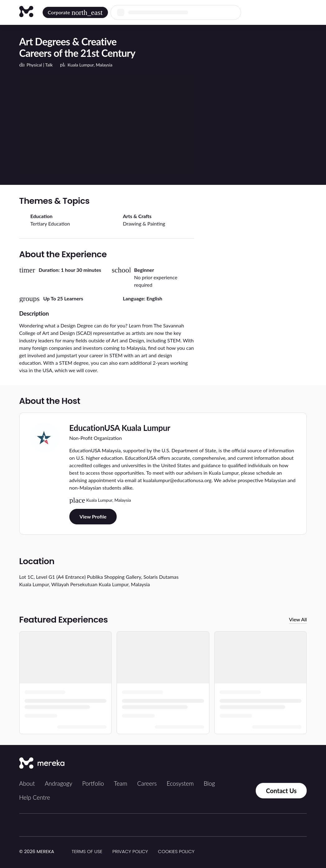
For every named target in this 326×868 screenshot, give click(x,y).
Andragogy (58, 783)
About (27, 783)
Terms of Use (87, 851)
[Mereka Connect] (42, 764)
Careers (147, 783)
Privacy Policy (130, 851)
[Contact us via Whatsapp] (243, 791)
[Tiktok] (244, 764)
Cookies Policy (176, 851)
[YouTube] (299, 764)
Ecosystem (180, 783)
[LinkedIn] (285, 764)
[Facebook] (271, 764)
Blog (209, 783)
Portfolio (93, 783)
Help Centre (35, 797)
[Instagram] (258, 764)
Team (121, 783)
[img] (58, 852)
